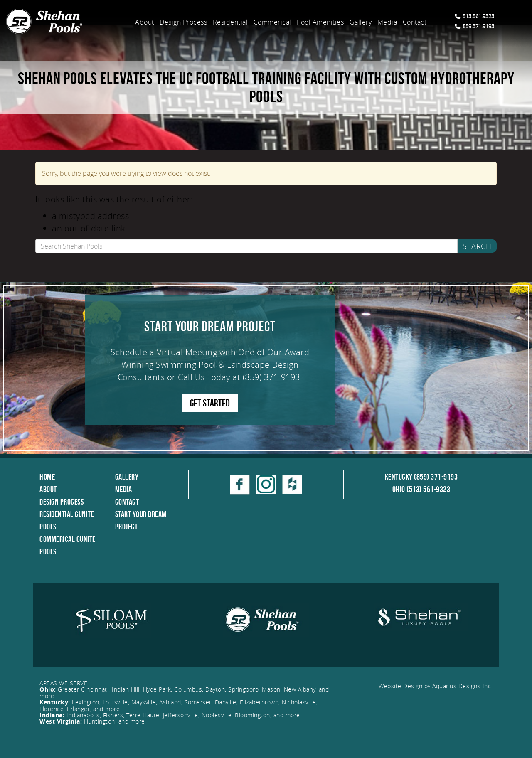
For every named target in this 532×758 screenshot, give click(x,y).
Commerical (272, 22)
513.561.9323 (474, 16)
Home (47, 477)
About (145, 22)
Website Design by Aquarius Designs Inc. (436, 686)
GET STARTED (210, 403)
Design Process (183, 22)
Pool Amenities (320, 22)
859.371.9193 (474, 26)
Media (387, 22)
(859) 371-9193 (271, 377)
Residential (230, 22)
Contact (415, 22)
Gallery (361, 22)
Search (477, 246)
